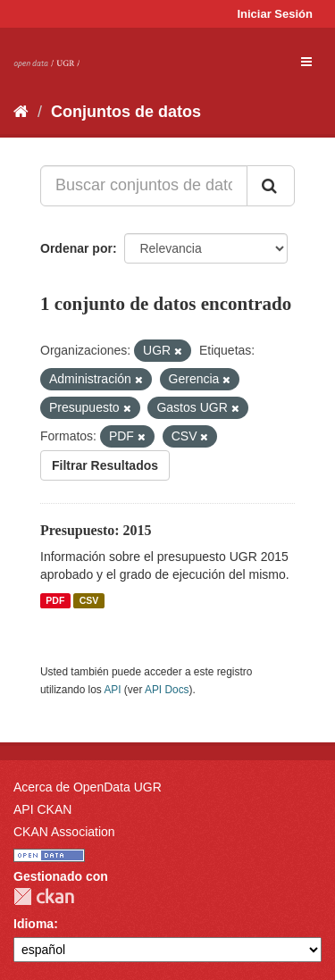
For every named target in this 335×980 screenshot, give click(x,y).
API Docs (167, 690)
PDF (55, 600)
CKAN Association (64, 832)
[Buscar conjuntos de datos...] (144, 186)
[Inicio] (21, 112)
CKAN (44, 896)
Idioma (33, 924)
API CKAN (42, 809)
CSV (89, 600)
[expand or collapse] (306, 62)
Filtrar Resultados (105, 465)
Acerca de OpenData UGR (88, 787)
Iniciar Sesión (275, 14)
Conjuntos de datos (126, 112)
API (112, 690)
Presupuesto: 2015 (96, 530)
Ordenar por (76, 248)
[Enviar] (271, 186)
